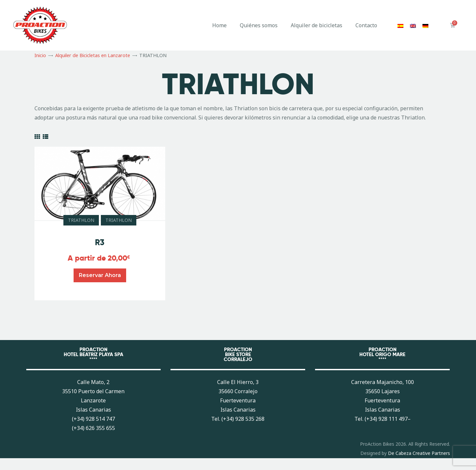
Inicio (40, 55)
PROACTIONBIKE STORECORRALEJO (238, 354)
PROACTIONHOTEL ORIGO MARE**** (382, 354)
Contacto (366, 25)
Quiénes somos (259, 25)
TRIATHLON (81, 220)
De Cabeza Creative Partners (419, 453)
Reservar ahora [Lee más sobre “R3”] (100, 275)
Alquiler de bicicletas (317, 25)
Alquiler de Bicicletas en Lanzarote (93, 55)
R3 (100, 242)
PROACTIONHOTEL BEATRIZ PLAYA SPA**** (93, 354)
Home (219, 25)
